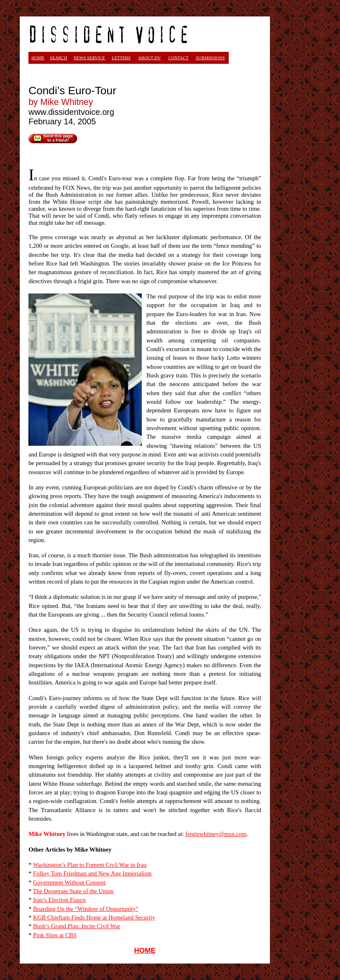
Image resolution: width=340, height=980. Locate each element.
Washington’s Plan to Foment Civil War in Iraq (90, 865)
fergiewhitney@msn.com (216, 834)
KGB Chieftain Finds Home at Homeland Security (94, 917)
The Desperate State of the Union (73, 891)
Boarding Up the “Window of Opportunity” (86, 909)
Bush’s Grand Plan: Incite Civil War (76, 926)
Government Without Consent (69, 882)
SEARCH (59, 58)
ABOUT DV (149, 58)
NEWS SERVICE (89, 58)
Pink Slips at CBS (55, 935)
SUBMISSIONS (210, 58)
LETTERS (121, 58)
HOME (145, 950)
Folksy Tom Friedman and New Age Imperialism (92, 873)
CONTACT (178, 58)
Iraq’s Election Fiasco (59, 900)
